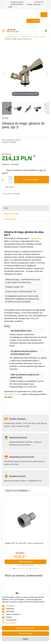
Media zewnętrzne (13, 614)
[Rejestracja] (20, 21)
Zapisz (25, 639)
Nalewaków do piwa (12, 394)
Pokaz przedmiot (25, 562)
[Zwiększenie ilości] (10, 178)
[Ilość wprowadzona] (5, 180)
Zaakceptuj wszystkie (25, 628)
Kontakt (29, 4)
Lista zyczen (9, 187)
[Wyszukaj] (44, 15)
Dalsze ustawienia (9, 623)
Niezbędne (10, 606)
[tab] (25, 208)
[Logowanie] (16, 21)
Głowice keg (26, 37)
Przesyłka (16, 194)
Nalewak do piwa (12, 37)
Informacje (38, 4)
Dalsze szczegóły (11, 214)
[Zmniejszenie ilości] (10, 182)
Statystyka (10, 609)
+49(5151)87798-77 (16, 4)
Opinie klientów (10, 219)
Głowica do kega (39, 37)
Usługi (11, 7)
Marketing (10, 611)
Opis (6, 208)
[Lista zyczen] (25, 21)
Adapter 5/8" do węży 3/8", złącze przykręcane (24, 543)
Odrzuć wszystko (25, 633)
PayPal (9, 617)
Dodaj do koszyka (35, 180)
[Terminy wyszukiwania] (23, 15)
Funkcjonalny (11, 620)
